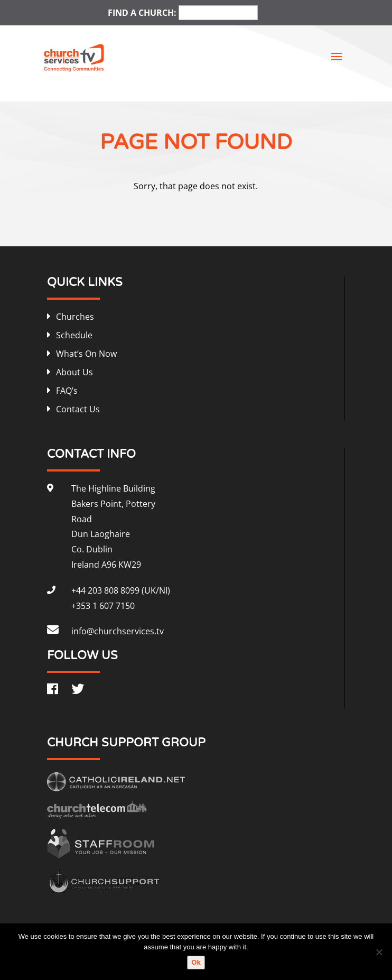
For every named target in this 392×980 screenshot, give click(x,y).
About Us (74, 372)
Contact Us (78, 409)
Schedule (74, 335)
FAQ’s (67, 391)
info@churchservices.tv (118, 631)
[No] (379, 952)
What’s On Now (86, 354)
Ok (196, 962)
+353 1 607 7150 (103, 606)
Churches (75, 317)
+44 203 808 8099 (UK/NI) (121, 590)
